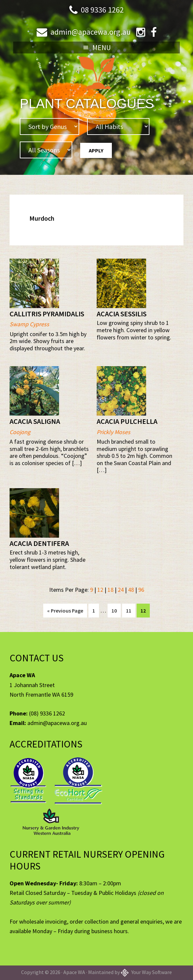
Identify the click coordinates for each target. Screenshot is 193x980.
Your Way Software (146, 972)
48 (131, 590)
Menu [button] (102, 47)
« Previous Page (65, 612)
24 (121, 590)
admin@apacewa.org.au (91, 32)
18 (111, 590)
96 (141, 590)
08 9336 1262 (102, 10)
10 (116, 610)
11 (130, 610)
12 (100, 590)
